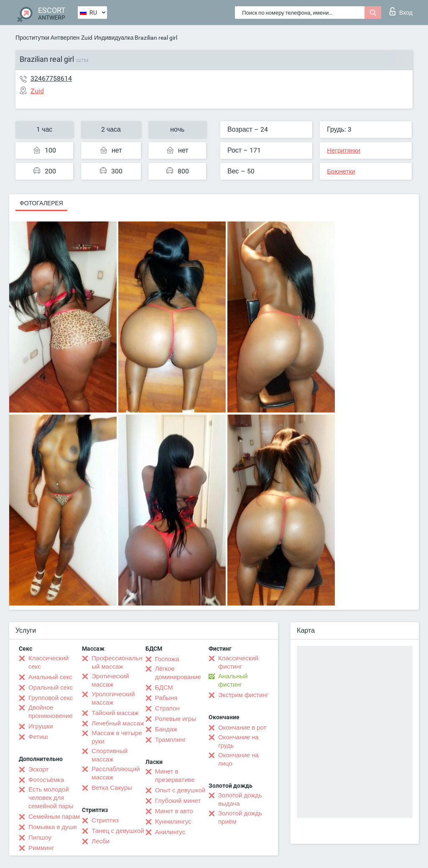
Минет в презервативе (175, 776)
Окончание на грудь (238, 741)
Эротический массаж (110, 680)
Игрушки (41, 726)
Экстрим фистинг (243, 695)
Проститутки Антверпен (47, 38)
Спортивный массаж (110, 755)
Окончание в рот (242, 728)
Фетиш (38, 737)
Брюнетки (341, 171)
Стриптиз (105, 820)
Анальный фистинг (233, 680)
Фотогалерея (41, 203)
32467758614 (51, 78)
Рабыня (166, 698)
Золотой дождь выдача (240, 799)
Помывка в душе (53, 827)
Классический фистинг (238, 662)
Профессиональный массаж (117, 662)
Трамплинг (171, 740)
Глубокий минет (178, 801)
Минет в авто (174, 811)
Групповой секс (51, 698)
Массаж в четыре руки (117, 737)
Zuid (87, 38)
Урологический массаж (113, 698)
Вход (401, 11)
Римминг (41, 848)
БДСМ (164, 687)
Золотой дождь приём (240, 817)
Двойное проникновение (51, 712)
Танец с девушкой (118, 831)
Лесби (101, 841)
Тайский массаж (115, 713)
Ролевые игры (176, 719)
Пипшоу (40, 837)
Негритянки (344, 150)
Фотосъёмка (46, 780)
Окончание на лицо (238, 759)
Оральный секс (51, 687)
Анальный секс (50, 677)
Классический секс (48, 662)
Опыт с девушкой (180, 790)
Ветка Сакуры (112, 788)
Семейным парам (54, 817)
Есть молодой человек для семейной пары (51, 798)
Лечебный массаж (118, 723)
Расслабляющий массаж (116, 773)
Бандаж (166, 729)
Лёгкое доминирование (178, 673)
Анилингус (170, 832)
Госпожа (167, 659)
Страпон (167, 708)
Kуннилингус (173, 822)
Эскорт (38, 769)
